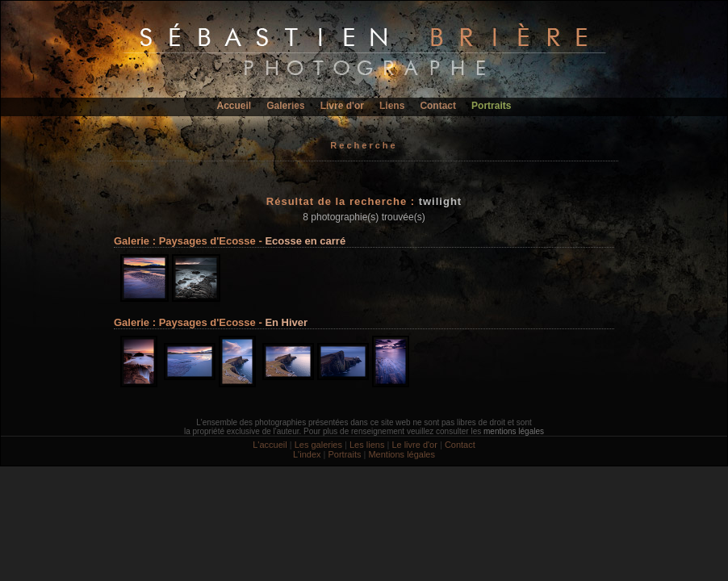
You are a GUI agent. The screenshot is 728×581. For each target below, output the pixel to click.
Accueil (234, 106)
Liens (392, 106)
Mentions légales (402, 454)
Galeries (285, 106)
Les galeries (318, 445)
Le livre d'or (414, 445)
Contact (438, 106)
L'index (307, 454)
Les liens (367, 445)
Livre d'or (342, 106)
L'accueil (270, 445)
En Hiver (286, 322)
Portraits (491, 106)
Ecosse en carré (305, 241)
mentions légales (514, 431)
